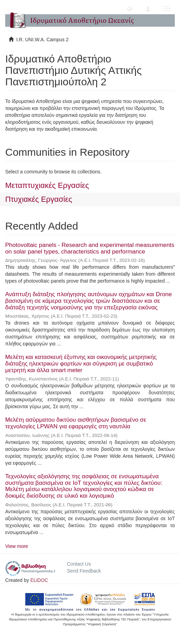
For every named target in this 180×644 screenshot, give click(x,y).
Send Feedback (84, 571)
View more (17, 546)
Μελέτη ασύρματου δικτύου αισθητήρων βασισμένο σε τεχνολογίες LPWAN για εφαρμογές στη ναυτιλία (76, 423)
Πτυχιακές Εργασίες (39, 199)
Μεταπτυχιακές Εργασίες (47, 185)
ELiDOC (39, 580)
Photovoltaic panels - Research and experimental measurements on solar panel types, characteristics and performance (90, 248)
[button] (130, 9)
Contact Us (79, 564)
